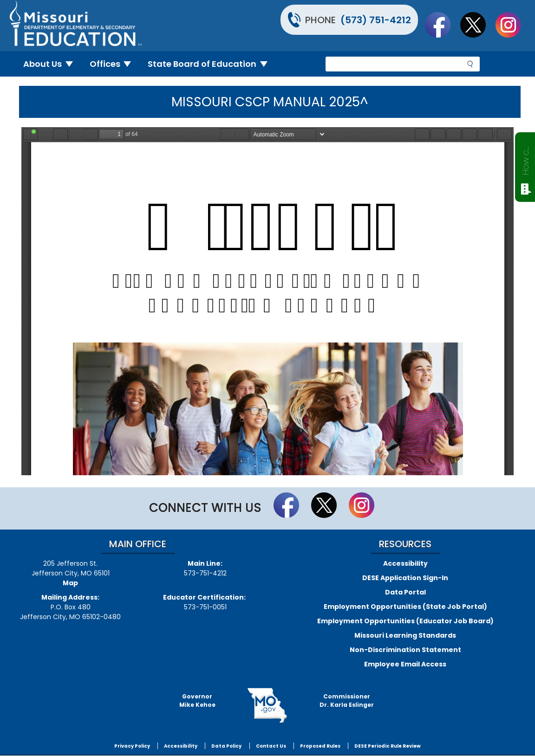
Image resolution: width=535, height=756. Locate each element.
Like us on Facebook (442, 25)
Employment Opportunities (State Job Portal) (405, 607)
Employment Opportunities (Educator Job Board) (405, 621)
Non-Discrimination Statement (405, 650)
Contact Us (271, 746)
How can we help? (525, 159)
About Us (52, 64)
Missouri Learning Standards (405, 635)
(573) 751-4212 (376, 20)
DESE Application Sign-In (405, 578)
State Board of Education (211, 64)
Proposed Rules (320, 746)
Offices (114, 64)
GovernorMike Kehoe (197, 701)
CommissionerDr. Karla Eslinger (347, 701)
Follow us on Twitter (477, 25)
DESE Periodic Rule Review (388, 746)
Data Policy (226, 746)
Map (70, 583)
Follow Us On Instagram (513, 25)
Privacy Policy (132, 746)
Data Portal (405, 592)
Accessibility (405, 563)
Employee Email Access (405, 664)
